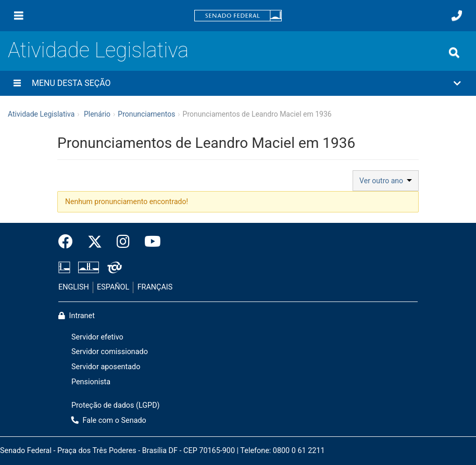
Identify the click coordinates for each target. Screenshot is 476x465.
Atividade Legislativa (98, 50)
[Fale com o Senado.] (457, 16)
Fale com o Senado (109, 420)
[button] (238, 83)
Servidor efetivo (97, 337)
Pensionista (91, 382)
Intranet (77, 316)
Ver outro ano (386, 181)
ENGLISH (74, 287)
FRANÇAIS (155, 287)
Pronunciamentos (146, 114)
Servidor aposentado (106, 367)
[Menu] (19, 16)
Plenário (97, 114)
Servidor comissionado (110, 352)
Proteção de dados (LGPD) (116, 405)
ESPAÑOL (113, 287)
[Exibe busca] (454, 53)
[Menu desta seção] (17, 83)
